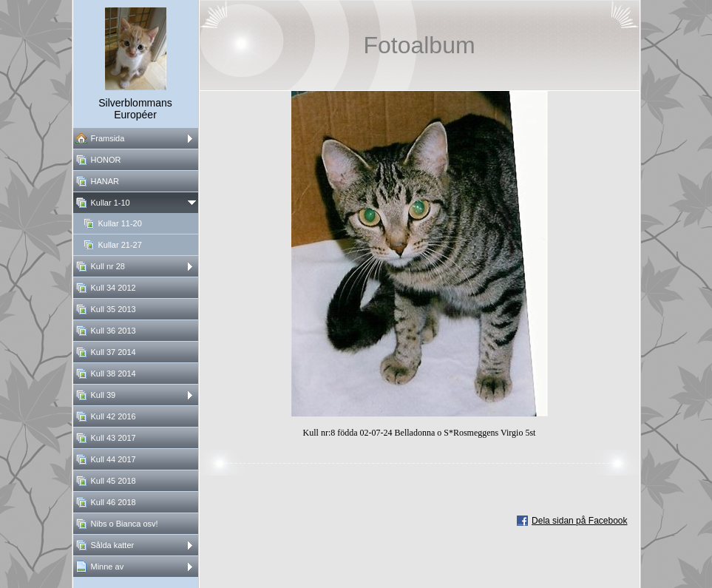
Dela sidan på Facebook (579, 521)
